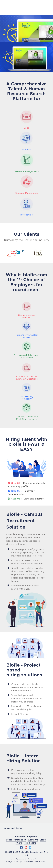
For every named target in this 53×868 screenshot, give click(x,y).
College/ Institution (16, 840)
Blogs (43, 840)
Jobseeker (20, 837)
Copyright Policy (14, 862)
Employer (32, 837)
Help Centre (30, 843)
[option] (15, 252)
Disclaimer (28, 862)
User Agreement (18, 859)
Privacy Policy (34, 859)
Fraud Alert (40, 862)
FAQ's (19, 843)
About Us (33, 840)
